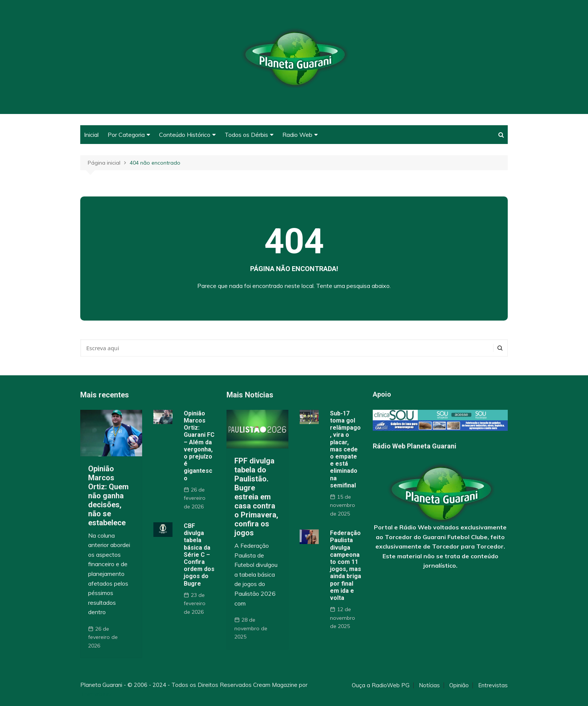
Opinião (459, 685)
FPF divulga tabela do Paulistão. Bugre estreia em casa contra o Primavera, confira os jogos (256, 497)
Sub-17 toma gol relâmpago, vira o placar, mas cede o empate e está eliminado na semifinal (345, 449)
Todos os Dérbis (246, 135)
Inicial (91, 135)
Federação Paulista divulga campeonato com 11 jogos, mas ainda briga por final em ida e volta (346, 565)
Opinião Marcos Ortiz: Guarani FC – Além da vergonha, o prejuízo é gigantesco (199, 446)
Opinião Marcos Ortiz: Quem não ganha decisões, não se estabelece (108, 496)
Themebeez (96, 694)
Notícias (429, 685)
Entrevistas (493, 685)
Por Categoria (126, 135)
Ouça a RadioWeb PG (381, 685)
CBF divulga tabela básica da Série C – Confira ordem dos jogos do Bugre (199, 555)
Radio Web (297, 135)
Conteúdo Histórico (185, 135)
